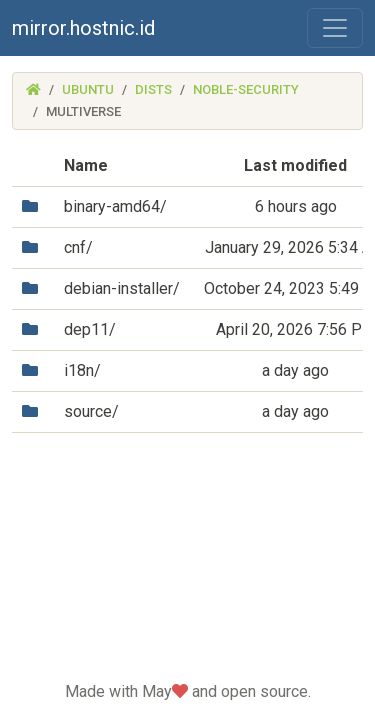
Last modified (295, 165)
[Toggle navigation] (335, 28)
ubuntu (88, 89)
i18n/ (82, 370)
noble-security (246, 89)
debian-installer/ (122, 288)
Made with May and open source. (188, 691)
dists (153, 89)
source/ (91, 411)
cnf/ (78, 247)
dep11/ (90, 329)
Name (86, 165)
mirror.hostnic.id (83, 28)
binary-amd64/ (115, 206)
